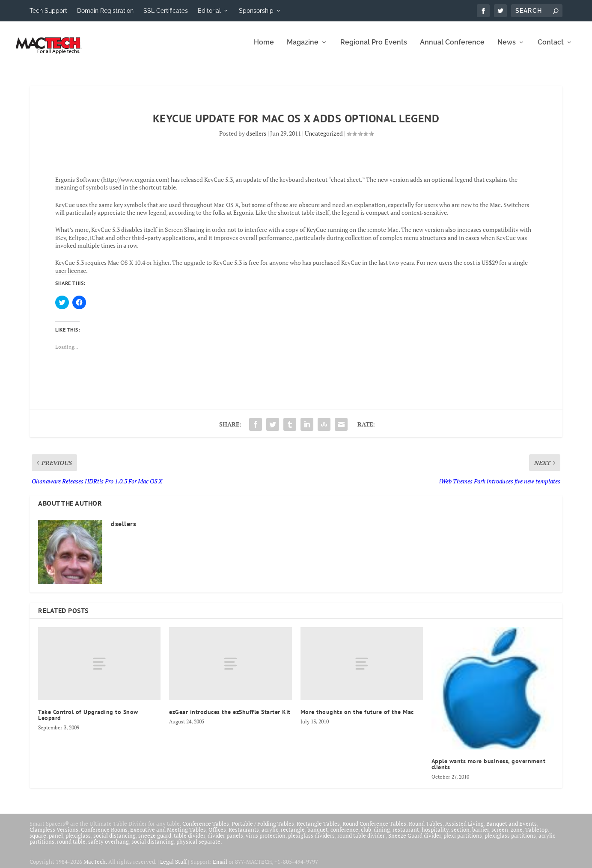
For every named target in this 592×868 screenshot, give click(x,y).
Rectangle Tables (318, 829)
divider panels (225, 841)
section (460, 835)
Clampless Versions (54, 835)
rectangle (293, 835)
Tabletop (536, 835)
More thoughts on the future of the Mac (357, 718)
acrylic (270, 835)
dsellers (256, 139)
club (366, 835)
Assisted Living (464, 829)
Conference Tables (206, 829)
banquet (318, 835)
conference (344, 835)
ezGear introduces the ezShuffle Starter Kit (230, 718)
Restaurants (244, 835)
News (507, 48)
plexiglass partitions (510, 841)
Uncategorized (324, 139)
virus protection (266, 841)
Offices (217, 835)
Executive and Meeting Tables (168, 835)
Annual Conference (452, 48)
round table (71, 847)
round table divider (361, 841)
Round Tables (426, 829)
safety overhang (109, 847)
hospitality (435, 835)
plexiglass (78, 841)
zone (517, 835)
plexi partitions (463, 841)
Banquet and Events (512, 829)
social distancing (115, 841)
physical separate (198, 847)
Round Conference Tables (374, 829)
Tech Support (48, 11)
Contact (551, 48)
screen (500, 835)
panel (56, 841)
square (38, 841)
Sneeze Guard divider (415, 841)
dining (382, 835)
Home (264, 48)
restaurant (406, 835)
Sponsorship (256, 11)
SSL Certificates (166, 11)
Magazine (303, 48)
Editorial (209, 11)
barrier (480, 835)
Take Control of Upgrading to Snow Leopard (88, 721)
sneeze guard (155, 841)
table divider (189, 841)
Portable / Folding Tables (263, 829)
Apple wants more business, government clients (489, 770)
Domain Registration (105, 11)
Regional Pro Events (374, 48)
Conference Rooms (104, 835)
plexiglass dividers (311, 841)
